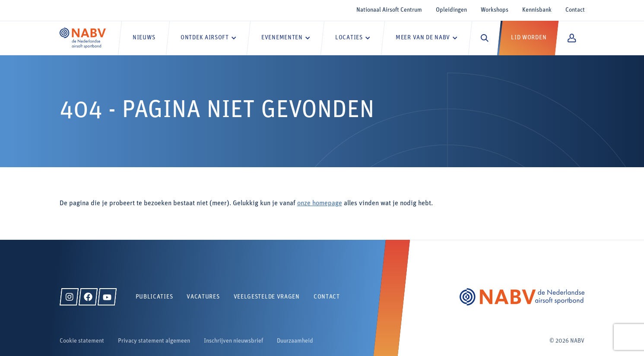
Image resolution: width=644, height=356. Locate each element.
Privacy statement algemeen (154, 341)
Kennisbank (537, 10)
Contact (575, 10)
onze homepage (320, 203)
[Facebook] (88, 297)
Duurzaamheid (295, 341)
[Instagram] (69, 297)
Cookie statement (82, 341)
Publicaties (154, 297)
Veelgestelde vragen (267, 297)
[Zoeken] (485, 38)
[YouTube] (107, 297)
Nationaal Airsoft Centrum (389, 10)
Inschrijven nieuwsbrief (233, 341)
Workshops (495, 10)
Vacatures (203, 297)
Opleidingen (451, 10)
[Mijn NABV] (572, 38)
